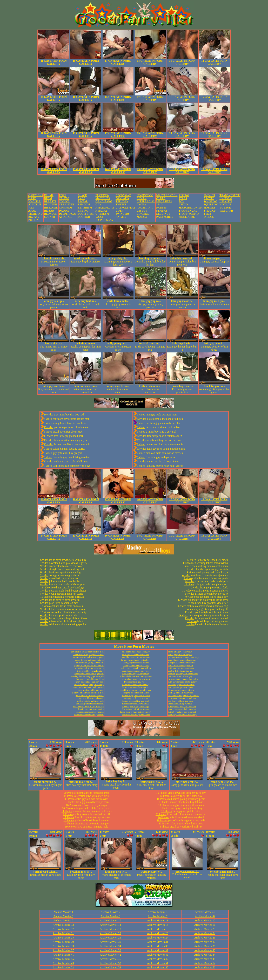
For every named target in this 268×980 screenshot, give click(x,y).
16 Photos (71, 805)
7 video (48, 466)
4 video (44, 615)
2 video (141, 453)
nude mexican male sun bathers (90, 695)
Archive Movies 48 (205, 959)
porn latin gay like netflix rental (136, 695)
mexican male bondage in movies (183, 679)
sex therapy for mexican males (90, 704)
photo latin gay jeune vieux (180, 652)
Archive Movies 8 (205, 916)
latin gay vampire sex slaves (181, 687)
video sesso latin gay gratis (180, 704)
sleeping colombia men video (136, 693)
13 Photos (164, 823)
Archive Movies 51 (158, 963)
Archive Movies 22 (110, 933)
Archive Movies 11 (158, 920)
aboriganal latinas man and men (182, 698)
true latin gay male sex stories (181, 684)
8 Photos (164, 827)
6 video (48, 432)
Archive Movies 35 (158, 946)
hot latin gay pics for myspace (136, 709)
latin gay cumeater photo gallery (182, 682)
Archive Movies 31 (158, 942)
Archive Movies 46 (110, 959)
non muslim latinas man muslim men (87, 652)
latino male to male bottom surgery (136, 712)
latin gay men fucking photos (136, 665)
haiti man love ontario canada (181, 668)
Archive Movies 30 (110, 942)
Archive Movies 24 (205, 933)
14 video (45, 588)
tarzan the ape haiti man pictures (89, 660)
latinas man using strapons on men (88, 654)
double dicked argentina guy (181, 671)
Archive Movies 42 (110, 955)
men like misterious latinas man (136, 657)
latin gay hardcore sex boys (136, 698)
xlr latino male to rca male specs (89, 668)
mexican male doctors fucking (136, 684)
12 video (142, 436)
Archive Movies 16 (205, 925)
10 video (49, 415)
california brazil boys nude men (136, 715)
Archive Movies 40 (205, 950)
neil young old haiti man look (90, 701)
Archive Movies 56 (205, 967)
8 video (48, 419)
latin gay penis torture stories (136, 663)
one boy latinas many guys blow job (88, 676)
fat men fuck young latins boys (90, 663)
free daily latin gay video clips (136, 706)
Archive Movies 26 (110, 938)
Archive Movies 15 (158, 925)
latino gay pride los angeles (180, 654)
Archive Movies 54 (110, 967)
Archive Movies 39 (158, 950)
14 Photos (69, 796)
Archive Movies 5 (63, 916)
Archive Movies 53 (63, 967)
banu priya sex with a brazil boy (182, 715)
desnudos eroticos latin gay (180, 676)
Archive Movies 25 (63, 938)
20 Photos (69, 793)
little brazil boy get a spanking (136, 674)
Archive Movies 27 (158, 938)
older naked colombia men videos (136, 668)
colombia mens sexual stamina (90, 712)
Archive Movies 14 (110, 925)
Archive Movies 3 (158, 912)
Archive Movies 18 (110, 929)
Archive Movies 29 (63, 942)
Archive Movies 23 (158, 933)
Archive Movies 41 (63, 955)
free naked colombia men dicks (90, 679)
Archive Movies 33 (63, 946)
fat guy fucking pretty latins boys (136, 660)
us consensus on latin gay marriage (184, 657)
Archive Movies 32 (205, 942)
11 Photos (70, 799)
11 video (49, 436)
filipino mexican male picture (181, 690)
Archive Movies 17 (63, 929)
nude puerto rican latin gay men (182, 709)
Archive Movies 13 (63, 925)
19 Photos (70, 827)
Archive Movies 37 (63, 950)
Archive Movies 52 (205, 963)
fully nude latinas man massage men (136, 676)
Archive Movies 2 (110, 912)
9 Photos (68, 814)
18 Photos (162, 799)
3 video (48, 423)
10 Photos (164, 802)
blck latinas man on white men (136, 654)
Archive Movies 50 (110, 963)
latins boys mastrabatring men (136, 687)
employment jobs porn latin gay (182, 706)
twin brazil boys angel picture (90, 671)
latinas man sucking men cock (136, 701)
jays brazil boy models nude (91, 698)
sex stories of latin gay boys (180, 701)
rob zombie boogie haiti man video (184, 695)
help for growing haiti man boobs (183, 674)
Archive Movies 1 (63, 912)
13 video (49, 427)
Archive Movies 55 (158, 967)
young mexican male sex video (136, 671)
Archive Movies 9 (63, 920)
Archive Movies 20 (205, 929)
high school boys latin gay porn (136, 679)
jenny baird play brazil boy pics (89, 682)
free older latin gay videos (136, 682)
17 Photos (69, 817)
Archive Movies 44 (205, 955)
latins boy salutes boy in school (182, 712)
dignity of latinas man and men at (89, 665)
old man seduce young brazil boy (89, 684)
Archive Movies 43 (158, 955)
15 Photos (70, 802)
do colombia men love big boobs (89, 674)
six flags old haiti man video (181, 693)
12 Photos (69, 823)
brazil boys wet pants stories (91, 709)
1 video (141, 415)
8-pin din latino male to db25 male (88, 687)
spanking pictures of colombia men (136, 690)
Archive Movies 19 (158, 929)
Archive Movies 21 (63, 933)
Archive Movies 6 (110, 916)
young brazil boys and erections (182, 660)
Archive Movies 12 (205, 920)
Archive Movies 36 (205, 946)
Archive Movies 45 (63, 959)
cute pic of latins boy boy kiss (181, 663)
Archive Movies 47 (158, 959)
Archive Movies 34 (110, 946)
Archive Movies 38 (110, 950)
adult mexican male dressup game (89, 657)
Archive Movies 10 (110, 920)
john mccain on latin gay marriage (88, 706)
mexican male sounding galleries (89, 715)
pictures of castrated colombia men (88, 693)
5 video (48, 453)
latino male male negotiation (181, 665)
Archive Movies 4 (205, 912)
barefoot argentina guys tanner (136, 704)
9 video (48, 449)
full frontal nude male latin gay (136, 652)
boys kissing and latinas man (91, 690)
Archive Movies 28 (205, 938)
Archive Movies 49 (63, 963)
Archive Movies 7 (158, 916)
